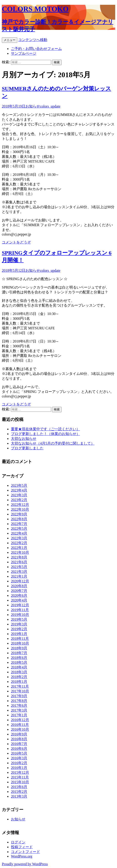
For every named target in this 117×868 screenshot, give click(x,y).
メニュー (10, 40)
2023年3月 (19, 495)
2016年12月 (20, 720)
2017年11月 (20, 686)
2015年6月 (19, 787)
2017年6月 (19, 705)
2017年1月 (19, 715)
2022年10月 (20, 509)
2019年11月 (20, 610)
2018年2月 (19, 677)
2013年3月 (19, 796)
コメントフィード (25, 852)
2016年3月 (19, 758)
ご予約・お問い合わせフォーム (36, 49)
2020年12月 (20, 581)
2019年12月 (20, 605)
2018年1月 (19, 682)
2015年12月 (20, 772)
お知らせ (33, 106)
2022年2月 (19, 543)
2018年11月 (20, 639)
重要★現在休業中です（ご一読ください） (45, 429)
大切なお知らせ (24, 439)
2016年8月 (19, 739)
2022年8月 (19, 519)
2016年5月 (19, 753)
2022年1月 (19, 548)
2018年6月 (19, 658)
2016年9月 (19, 734)
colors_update (50, 106)
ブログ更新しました (27, 448)
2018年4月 (19, 667)
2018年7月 (19, 653)
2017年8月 (19, 701)
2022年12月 (20, 505)
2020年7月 (19, 591)
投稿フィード (22, 847)
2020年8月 (19, 586)
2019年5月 (19, 619)
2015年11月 (20, 777)
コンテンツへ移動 (33, 40)
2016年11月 (20, 725)
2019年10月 (20, 615)
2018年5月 (19, 662)
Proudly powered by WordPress (25, 864)
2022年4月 (19, 533)
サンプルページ (24, 53)
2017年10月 (20, 691)
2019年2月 (19, 629)
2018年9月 (19, 648)
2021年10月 (20, 552)
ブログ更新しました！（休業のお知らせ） (45, 434)
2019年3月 (19, 624)
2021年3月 (19, 572)
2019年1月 (19, 634)
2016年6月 (19, 749)
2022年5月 (19, 529)
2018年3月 (19, 672)
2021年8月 (19, 557)
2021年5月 (19, 567)
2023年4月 (19, 490)
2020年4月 (19, 600)
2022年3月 (19, 538)
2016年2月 (19, 763)
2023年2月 (19, 500)
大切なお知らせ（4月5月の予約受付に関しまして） (53, 443)
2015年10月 (20, 782)
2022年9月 (19, 514)
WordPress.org (22, 856)
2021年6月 (19, 562)
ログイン (18, 842)
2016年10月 (20, 729)
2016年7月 (19, 744)
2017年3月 (19, 710)
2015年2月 (19, 792)
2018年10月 (20, 643)
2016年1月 (19, 768)
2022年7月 (19, 524)
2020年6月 (19, 595)
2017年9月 (19, 696)
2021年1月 (19, 576)
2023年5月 (19, 485)
